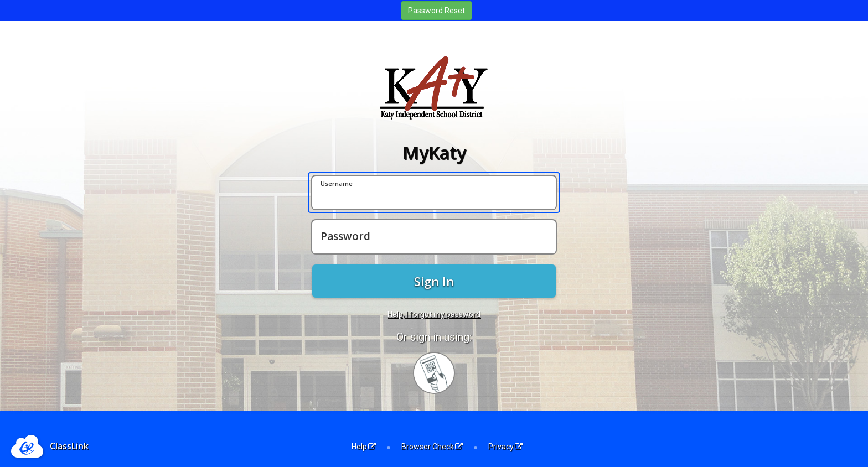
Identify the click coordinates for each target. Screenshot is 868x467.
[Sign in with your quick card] (434, 373)
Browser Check (432, 447)
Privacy (505, 447)
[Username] (434, 193)
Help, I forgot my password (434, 314)
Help (364, 447)
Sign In (434, 281)
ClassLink (69, 446)
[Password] (434, 237)
